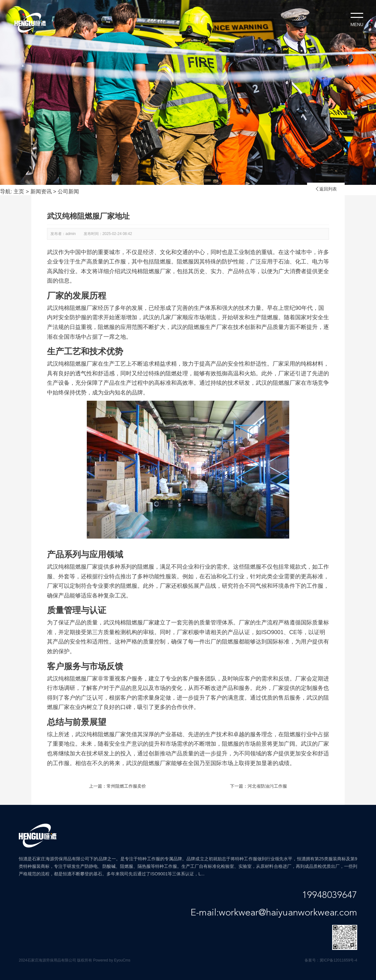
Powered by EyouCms (111, 960)
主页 (19, 192)
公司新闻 (68, 192)
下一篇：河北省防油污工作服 (258, 786)
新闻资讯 (41, 192)
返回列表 (326, 189)
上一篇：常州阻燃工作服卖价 (118, 786)
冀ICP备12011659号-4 (338, 960)
